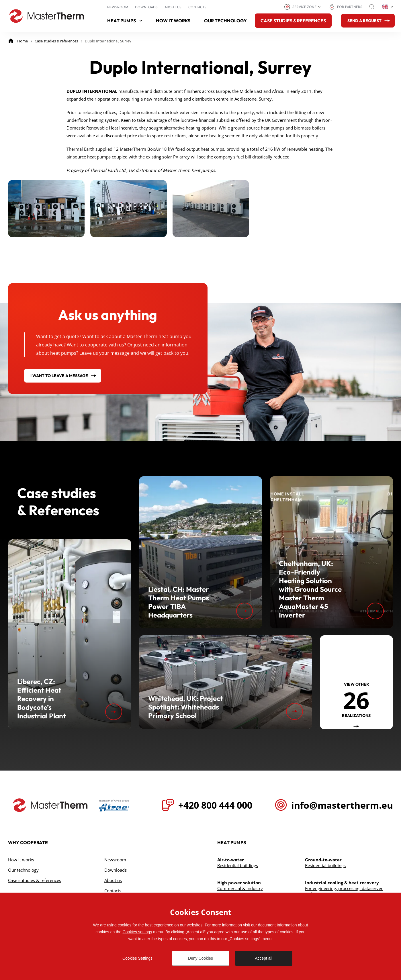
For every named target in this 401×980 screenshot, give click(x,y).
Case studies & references (293, 21)
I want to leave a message (59, 376)
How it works (173, 21)
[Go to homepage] (47, 16)
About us (173, 7)
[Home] (23, 41)
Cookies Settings (137, 958)
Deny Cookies (200, 958)
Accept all (264, 958)
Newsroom (118, 7)
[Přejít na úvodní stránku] (50, 805)
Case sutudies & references (35, 880)
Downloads (146, 7)
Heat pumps (125, 21)
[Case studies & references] (56, 41)
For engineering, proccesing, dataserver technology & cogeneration (344, 891)
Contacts (197, 7)
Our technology (225, 21)
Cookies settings (137, 932)
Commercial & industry (240, 888)
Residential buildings (238, 865)
